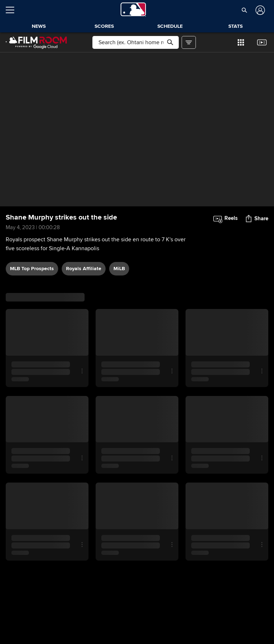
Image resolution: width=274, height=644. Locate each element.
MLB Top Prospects (32, 269)
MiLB (119, 269)
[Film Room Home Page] (36, 42)
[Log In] (260, 10)
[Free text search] (135, 42)
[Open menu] (13, 10)
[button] (245, 10)
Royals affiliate (84, 269)
